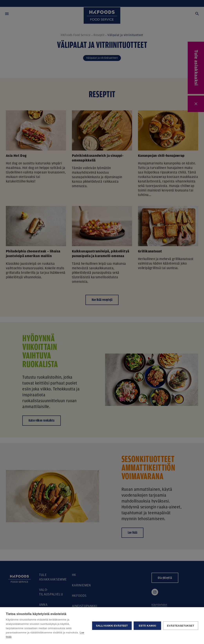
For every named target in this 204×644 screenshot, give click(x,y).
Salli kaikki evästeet (112, 626)
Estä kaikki (147, 626)
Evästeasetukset (181, 626)
